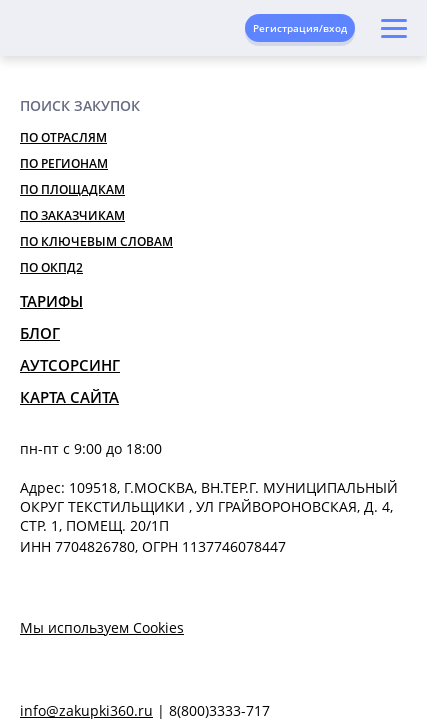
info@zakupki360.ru (86, 710)
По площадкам (72, 189)
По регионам (64, 163)
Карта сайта (69, 397)
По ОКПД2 (51, 267)
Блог (40, 333)
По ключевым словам (96, 241)
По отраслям (63, 137)
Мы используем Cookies (102, 627)
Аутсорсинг (70, 365)
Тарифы (51, 301)
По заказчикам (72, 215)
